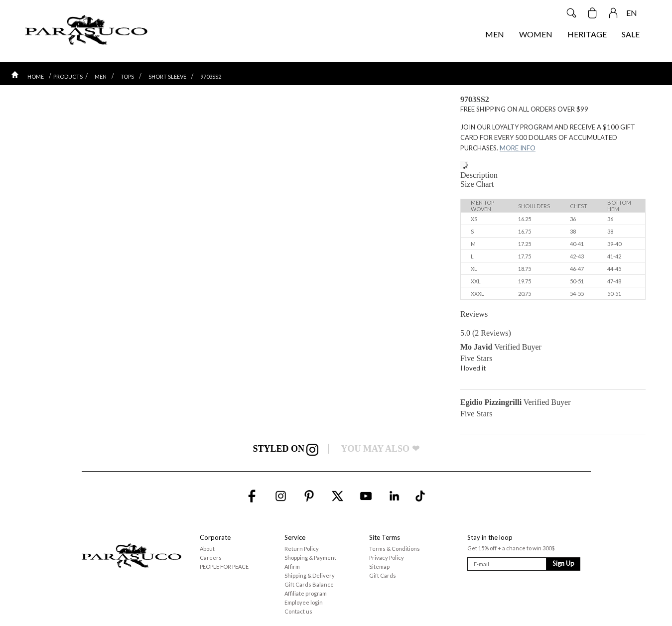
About (207, 549)
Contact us (298, 611)
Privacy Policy (387, 558)
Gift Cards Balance (309, 584)
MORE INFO (518, 148)
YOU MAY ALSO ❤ (380, 449)
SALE (631, 34)
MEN (495, 34)
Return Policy (302, 549)
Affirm (292, 566)
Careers (211, 558)
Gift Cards (383, 575)
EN (632, 13)
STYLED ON (285, 449)
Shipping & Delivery (310, 575)
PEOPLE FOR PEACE (224, 566)
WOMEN (536, 34)
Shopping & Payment (310, 558)
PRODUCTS (68, 76)
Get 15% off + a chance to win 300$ (511, 548)
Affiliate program (306, 593)
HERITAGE (587, 34)
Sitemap (379, 566)
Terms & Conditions (395, 549)
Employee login (304, 602)
